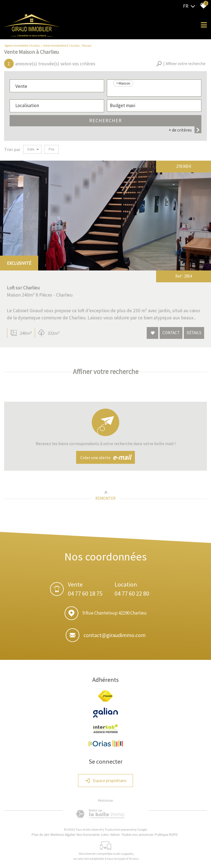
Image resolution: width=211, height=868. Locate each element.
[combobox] (57, 86)
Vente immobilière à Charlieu (61, 46)
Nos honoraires (88, 835)
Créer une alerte (105, 457)
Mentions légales (63, 835)
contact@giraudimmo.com (115, 635)
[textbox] (154, 91)
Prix (52, 149)
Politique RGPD (166, 835)
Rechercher (106, 121)
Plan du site (40, 835)
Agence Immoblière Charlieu (22, 46)
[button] (181, 64)
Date (33, 149)
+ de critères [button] (185, 130)
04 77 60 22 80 (132, 593)
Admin (115, 835)
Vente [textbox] (21, 86)
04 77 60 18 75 (85, 593)
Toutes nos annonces (137, 835)
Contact (171, 333)
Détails (194, 333)
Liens (105, 835)
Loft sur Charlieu (23, 288)
